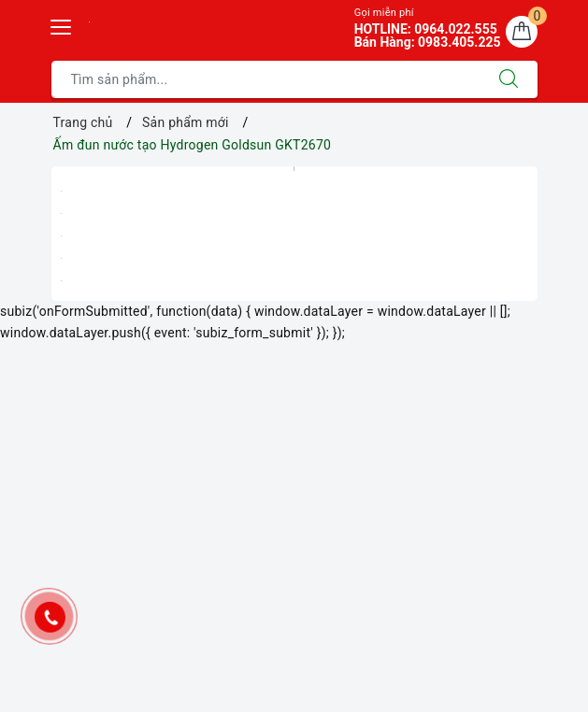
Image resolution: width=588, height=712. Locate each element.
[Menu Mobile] (62, 25)
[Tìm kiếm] (509, 79)
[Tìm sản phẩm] (266, 79)
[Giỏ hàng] (522, 32)
